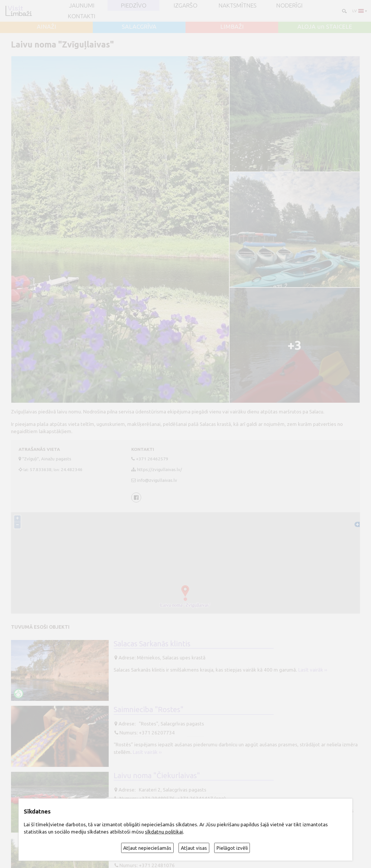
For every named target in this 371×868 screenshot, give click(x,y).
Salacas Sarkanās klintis (152, 644)
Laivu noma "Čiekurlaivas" (157, 775)
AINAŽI (47, 27)
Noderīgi (289, 6)
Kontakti (82, 16)
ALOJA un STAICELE (325, 27)
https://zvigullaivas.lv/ (159, 469)
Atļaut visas (194, 848)
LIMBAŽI (232, 27)
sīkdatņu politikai (164, 832)
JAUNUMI (82, 6)
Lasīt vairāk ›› (313, 670)
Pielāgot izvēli (232, 848)
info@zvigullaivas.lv (157, 480)
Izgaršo (185, 6)
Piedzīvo (134, 6)
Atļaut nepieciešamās (147, 848)
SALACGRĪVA (139, 27)
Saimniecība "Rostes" (149, 709)
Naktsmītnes (238, 6)
